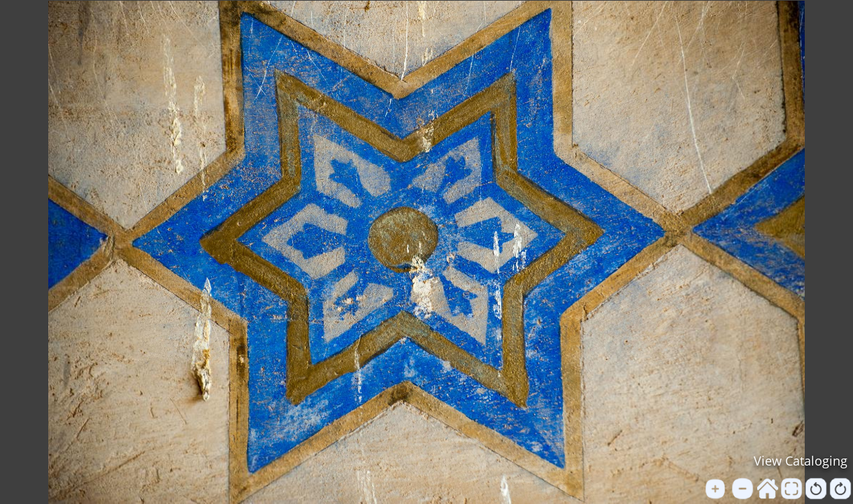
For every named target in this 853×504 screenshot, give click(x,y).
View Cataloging (801, 461)
